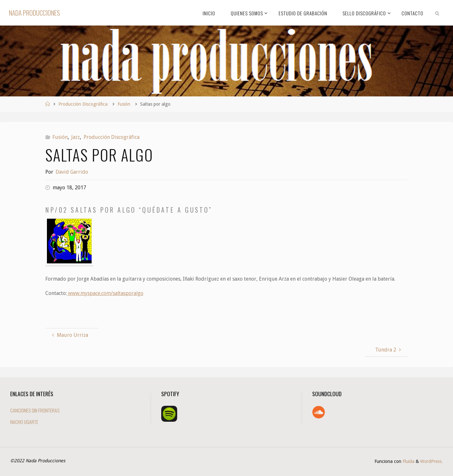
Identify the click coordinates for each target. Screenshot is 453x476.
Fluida (408, 461)
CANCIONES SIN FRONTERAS (35, 410)
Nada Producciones (34, 13)
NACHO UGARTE (24, 422)
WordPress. (431, 461)
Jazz (75, 137)
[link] (437, 13)
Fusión (124, 104)
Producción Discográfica (83, 104)
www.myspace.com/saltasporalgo (105, 293)
